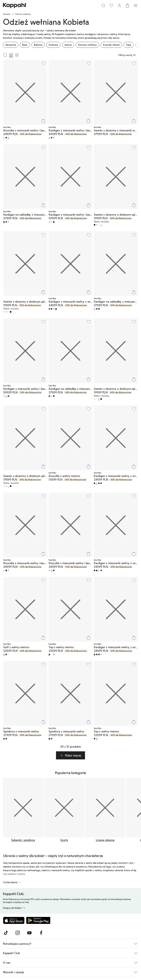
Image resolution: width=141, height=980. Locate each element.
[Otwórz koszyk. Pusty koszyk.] (127, 6)
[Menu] (135, 6)
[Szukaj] (103, 6)
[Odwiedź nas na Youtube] (29, 933)
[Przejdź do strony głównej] (14, 6)
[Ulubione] (111, 6)
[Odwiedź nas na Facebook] (41, 933)
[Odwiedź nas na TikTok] (6, 933)
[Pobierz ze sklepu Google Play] (38, 920)
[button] (70, 755)
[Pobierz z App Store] (14, 920)
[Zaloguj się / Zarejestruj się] (119, 6)
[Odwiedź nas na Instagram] (18, 933)
